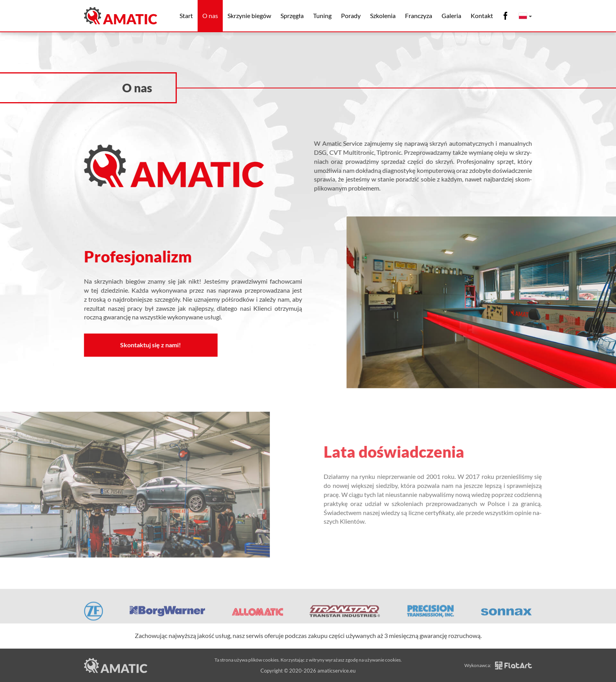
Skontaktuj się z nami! (149, 345)
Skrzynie (249, 16)
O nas (210, 16)
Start (186, 16)
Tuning (322, 16)
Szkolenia (383, 16)
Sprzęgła (292, 16)
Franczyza (419, 16)
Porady (351, 16)
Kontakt (482, 16)
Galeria (451, 16)
